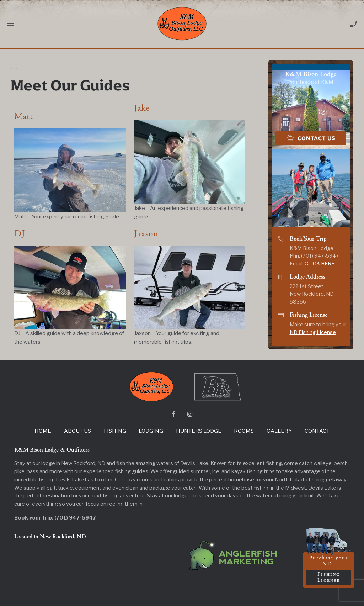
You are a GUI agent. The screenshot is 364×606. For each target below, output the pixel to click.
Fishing (115, 431)
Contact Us (311, 138)
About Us (77, 431)
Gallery (279, 431)
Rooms (244, 431)
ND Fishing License (313, 332)
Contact (317, 431)
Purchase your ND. (329, 570)
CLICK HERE (320, 264)
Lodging (151, 431)
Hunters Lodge (199, 431)
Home (43, 431)
